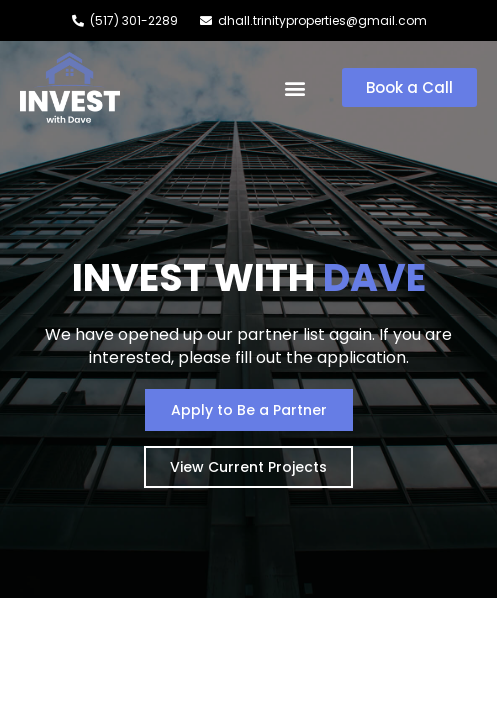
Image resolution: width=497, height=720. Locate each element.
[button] (295, 87)
